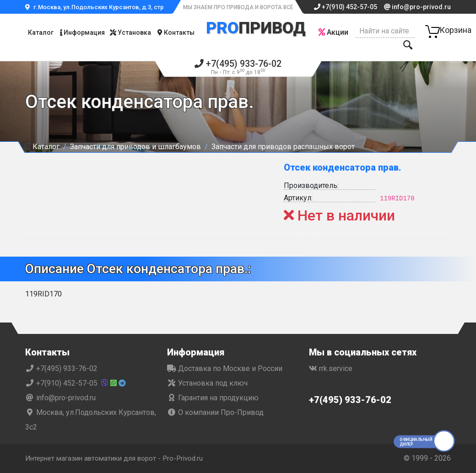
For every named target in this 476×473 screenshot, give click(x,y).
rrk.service (331, 368)
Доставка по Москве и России (225, 368)
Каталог (41, 32)
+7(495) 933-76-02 (238, 67)
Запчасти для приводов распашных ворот (283, 147)
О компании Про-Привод (215, 412)
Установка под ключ (207, 383)
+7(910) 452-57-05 (346, 7)
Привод (256, 28)
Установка (130, 32)
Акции (333, 32)
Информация (82, 32)
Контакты (176, 32)
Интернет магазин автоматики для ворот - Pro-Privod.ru (120, 458)
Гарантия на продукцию (213, 398)
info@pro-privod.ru (417, 7)
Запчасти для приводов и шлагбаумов (135, 147)
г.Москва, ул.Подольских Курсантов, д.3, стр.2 (97, 7)
